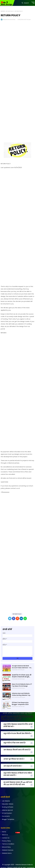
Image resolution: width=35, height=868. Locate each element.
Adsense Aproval (7, 810)
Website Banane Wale (9, 20)
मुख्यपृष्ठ (3, 11)
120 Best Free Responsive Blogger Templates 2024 (20, 703)
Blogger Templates (8, 819)
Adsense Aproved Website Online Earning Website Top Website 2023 (21, 694)
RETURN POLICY (10, 11)
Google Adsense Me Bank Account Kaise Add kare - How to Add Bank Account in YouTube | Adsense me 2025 (22, 667)
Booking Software (8, 807)
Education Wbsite (8, 804)
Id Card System (7, 813)
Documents (6, 816)
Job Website (6, 801)
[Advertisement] (17, 80)
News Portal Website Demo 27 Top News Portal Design (22, 685)
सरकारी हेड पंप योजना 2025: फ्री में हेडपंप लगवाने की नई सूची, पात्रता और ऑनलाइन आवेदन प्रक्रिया (22, 676)
